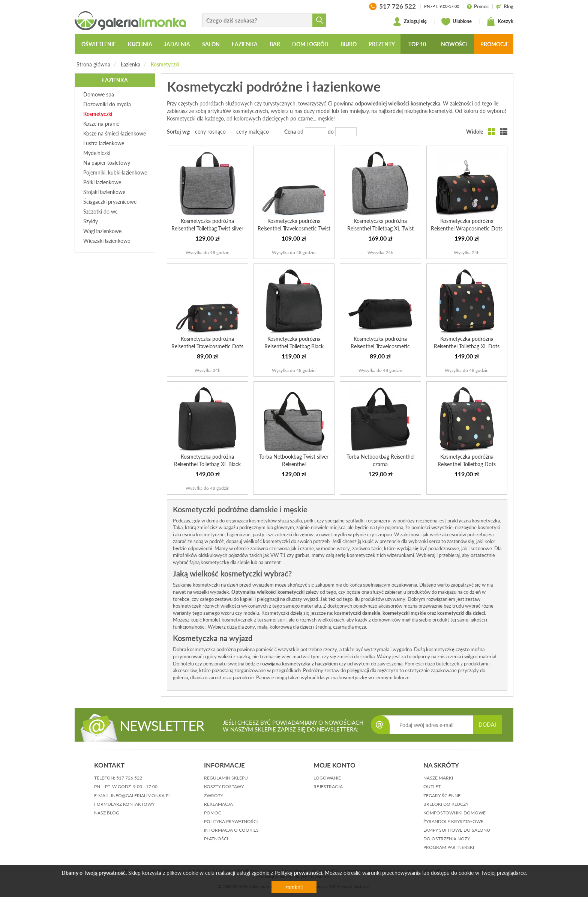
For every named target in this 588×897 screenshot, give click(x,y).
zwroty (214, 795)
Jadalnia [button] (177, 44)
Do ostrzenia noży (447, 839)
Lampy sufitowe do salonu (457, 830)
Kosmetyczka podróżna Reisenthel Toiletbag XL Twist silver (380, 228)
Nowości (454, 44)
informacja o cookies (231, 830)
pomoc (213, 813)
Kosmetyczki (165, 64)
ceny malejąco (253, 132)
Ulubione (457, 22)
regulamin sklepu (226, 778)
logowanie (327, 778)
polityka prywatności (231, 821)
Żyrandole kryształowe (453, 821)
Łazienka (130, 64)
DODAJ (487, 725)
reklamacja (218, 804)
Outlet (432, 786)
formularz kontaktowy (124, 804)
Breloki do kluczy (446, 804)
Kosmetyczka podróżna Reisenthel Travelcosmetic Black (380, 346)
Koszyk (500, 22)
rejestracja (328, 786)
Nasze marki (438, 778)
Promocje (495, 44)
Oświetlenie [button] (99, 44)
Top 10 (417, 44)
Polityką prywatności (298, 873)
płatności (216, 839)
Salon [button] (211, 44)
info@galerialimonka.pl (141, 795)
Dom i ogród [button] (310, 44)
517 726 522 (129, 778)
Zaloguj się (410, 22)
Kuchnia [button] (140, 44)
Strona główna (93, 64)
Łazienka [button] (245, 44)
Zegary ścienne (442, 795)
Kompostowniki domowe (454, 813)
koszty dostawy (224, 786)
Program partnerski (449, 847)
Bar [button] (275, 44)
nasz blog (107, 813)
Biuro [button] (349, 44)
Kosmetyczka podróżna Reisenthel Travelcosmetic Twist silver (294, 228)
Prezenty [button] (382, 44)
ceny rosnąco (210, 132)
